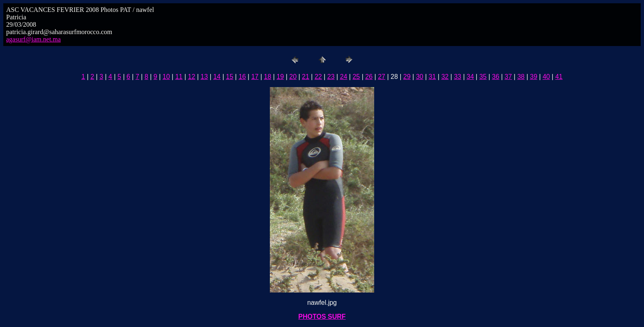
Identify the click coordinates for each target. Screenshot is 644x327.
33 (458, 77)
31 (432, 77)
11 (179, 77)
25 (356, 77)
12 (192, 77)
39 (534, 77)
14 (217, 77)
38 (521, 77)
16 (242, 77)
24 (344, 77)
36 (496, 77)
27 (382, 77)
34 (470, 77)
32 (445, 77)
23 (331, 77)
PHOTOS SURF (322, 317)
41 (559, 77)
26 (369, 77)
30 (420, 77)
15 (230, 77)
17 (255, 77)
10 (166, 77)
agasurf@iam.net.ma (33, 39)
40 (546, 77)
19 (280, 77)
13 (204, 77)
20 (293, 77)
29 (407, 77)
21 (306, 77)
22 (318, 77)
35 (483, 77)
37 (508, 77)
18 (268, 77)
